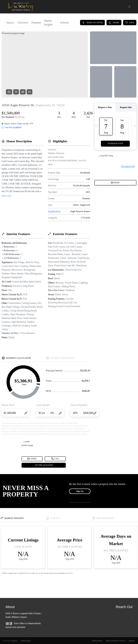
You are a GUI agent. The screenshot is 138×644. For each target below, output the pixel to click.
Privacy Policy (97, 641)
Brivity (15, 641)
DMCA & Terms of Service (116, 641)
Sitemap (132, 641)
